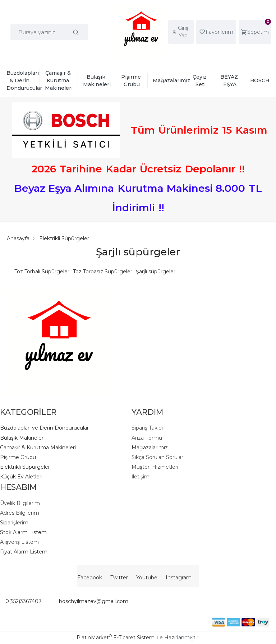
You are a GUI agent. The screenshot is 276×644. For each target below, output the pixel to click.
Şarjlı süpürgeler (156, 272)
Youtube (147, 578)
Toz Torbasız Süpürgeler (103, 272)
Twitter (119, 578)
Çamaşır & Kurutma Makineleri (38, 448)
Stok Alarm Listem (23, 532)
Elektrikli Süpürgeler (25, 467)
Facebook (90, 578)
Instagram (179, 578)
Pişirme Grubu (18, 457)
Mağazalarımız (150, 448)
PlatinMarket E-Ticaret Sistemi (116, 638)
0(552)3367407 (24, 601)
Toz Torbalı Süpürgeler (42, 272)
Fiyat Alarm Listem (24, 552)
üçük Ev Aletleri (23, 477)
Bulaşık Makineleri (22, 438)
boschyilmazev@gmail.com (85, 601)
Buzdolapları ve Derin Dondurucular (44, 428)
